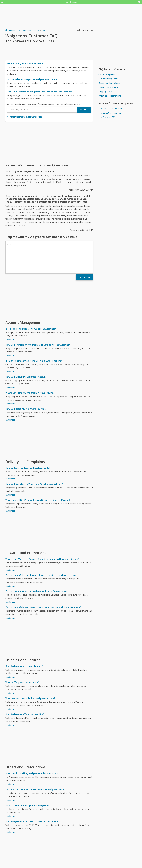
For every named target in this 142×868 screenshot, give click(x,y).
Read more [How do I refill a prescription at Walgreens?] (10, 795)
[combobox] (42, 110)
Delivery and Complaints (109, 83)
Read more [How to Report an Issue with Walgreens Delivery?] (10, 458)
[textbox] (42, 110)
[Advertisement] (49, 142)
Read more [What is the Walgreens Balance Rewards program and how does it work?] (10, 549)
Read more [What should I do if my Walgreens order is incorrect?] (10, 763)
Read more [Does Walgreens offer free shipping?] (10, 656)
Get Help (84, 110)
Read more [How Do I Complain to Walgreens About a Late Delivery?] (10, 474)
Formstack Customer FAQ (110, 113)
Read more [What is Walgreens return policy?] (10, 672)
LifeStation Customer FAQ (110, 109)
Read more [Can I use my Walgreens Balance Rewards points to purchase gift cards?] (10, 565)
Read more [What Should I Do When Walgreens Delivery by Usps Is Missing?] (10, 490)
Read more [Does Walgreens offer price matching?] (10, 704)
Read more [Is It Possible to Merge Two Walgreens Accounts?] (10, 319)
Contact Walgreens (107, 74)
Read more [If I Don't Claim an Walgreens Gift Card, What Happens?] (10, 351)
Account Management (108, 79)
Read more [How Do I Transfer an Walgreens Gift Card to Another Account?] (10, 335)
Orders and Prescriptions (110, 96)
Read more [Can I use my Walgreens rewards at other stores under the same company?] (10, 597)
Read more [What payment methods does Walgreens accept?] (10, 688)
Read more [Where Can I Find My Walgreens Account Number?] (10, 383)
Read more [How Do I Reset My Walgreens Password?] (10, 399)
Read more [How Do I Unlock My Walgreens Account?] (10, 367)
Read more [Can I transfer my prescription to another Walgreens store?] (10, 779)
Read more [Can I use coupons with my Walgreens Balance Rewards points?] (10, 581)
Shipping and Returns (108, 92)
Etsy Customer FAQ (107, 117)
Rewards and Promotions (110, 87)
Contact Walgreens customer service (25, 117)
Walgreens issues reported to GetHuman (24, 861)
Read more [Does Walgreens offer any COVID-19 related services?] (10, 811)
